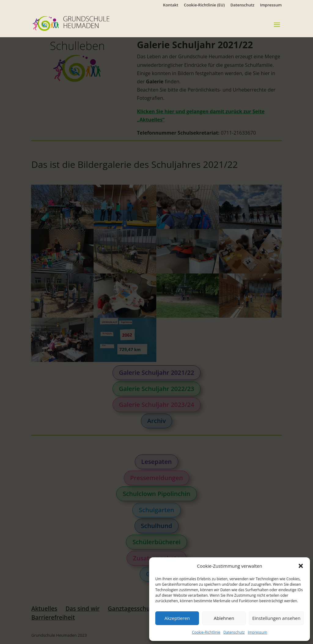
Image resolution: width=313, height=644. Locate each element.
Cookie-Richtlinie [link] (206, 632)
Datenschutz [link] (234, 632)
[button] (301, 566)
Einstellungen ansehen (276, 618)
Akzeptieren (177, 618)
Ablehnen (224, 618)
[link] (80, 23)
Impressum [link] (258, 632)
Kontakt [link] (171, 5)
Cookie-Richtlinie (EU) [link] (204, 5)
